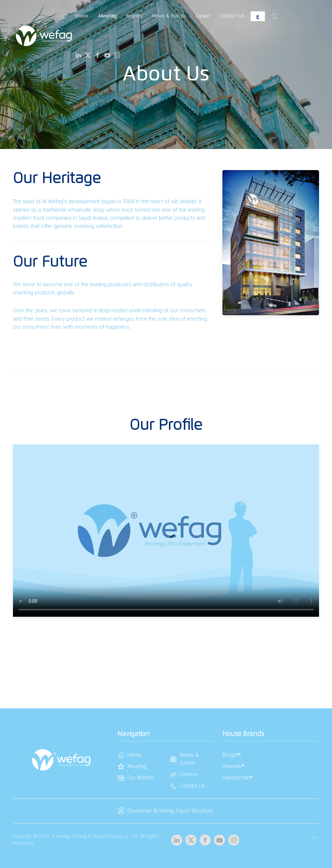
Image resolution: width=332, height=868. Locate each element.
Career (203, 16)
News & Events (169, 16)
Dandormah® (238, 778)
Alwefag (107, 16)
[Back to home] (44, 36)
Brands (134, 16)
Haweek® (233, 766)
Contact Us (232, 16)
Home (82, 16)
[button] (275, 16)
